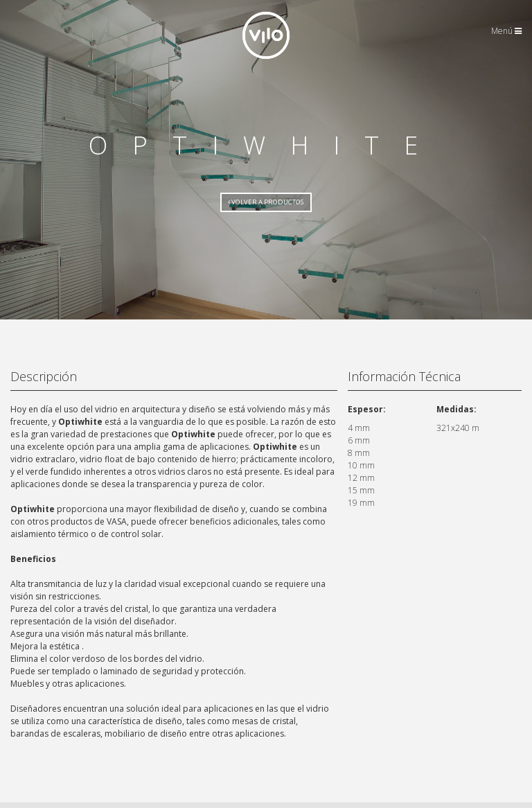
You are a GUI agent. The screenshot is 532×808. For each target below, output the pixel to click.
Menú (506, 31)
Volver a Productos (266, 202)
